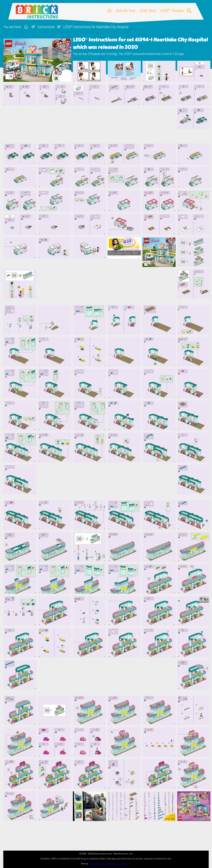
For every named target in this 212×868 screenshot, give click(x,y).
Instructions (46, 27)
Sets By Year (126, 11)
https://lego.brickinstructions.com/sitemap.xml (110, 864)
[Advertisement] (108, 124)
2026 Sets (148, 11)
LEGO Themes (172, 11)
